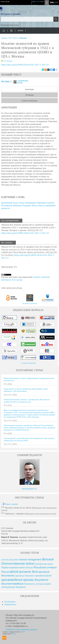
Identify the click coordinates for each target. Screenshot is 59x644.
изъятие (50, 203)
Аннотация (29, 89)
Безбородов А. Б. (29, 489)
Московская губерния (11, 205)
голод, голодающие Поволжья (32, 203)
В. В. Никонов (8, 61)
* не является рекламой (29, 303)
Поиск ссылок (11, 504)
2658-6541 (38, 2)
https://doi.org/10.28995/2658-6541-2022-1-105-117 (25, 233)
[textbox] (29, 19)
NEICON (23, 632)
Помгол (41, 205)
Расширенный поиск (10, 25)
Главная (4, 38)
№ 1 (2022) (13, 38)
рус (57, 2)
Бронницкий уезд (9, 203)
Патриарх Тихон (29, 205)
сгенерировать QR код (19, 82)
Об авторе (30, 95)
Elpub (13, 634)
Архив (20, 31)
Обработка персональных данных (21, 629)
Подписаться (10, 604)
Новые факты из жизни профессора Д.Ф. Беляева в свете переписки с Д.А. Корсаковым (26, 390)
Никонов (23, 38)
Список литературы (29, 101)
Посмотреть (10, 602)
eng (52, 2)
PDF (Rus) (5, 82)
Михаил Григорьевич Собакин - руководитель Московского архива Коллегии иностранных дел (27, 401)
